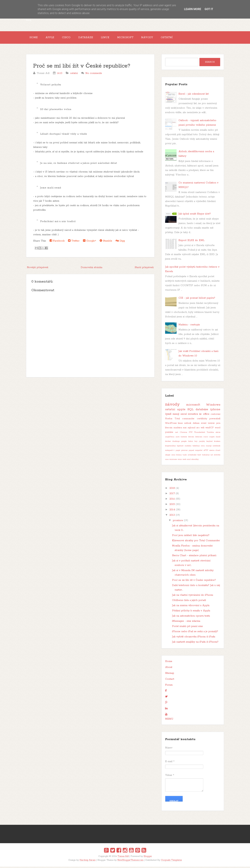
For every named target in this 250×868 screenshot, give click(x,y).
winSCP (210, 429)
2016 (172, 500)
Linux (111, 38)
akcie (218, 434)
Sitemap (170, 675)
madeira (178, 429)
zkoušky (195, 461)
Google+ (90, 242)
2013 (172, 516)
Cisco (70, 38)
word (218, 429)
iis (200, 415)
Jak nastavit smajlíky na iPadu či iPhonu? (195, 643)
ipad (168, 415)
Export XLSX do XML (191, 242)
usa (167, 461)
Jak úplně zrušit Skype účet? (195, 215)
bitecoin (199, 438)
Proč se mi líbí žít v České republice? (82, 67)
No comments (94, 75)
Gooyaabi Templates (171, 861)
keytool (209, 443)
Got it (209, 9)
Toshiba (210, 434)
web (184, 461)
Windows (213, 406)
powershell (215, 420)
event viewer (208, 425)
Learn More (193, 9)
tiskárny (206, 456)
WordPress (171, 425)
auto (178, 438)
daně (218, 438)
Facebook (57, 242)
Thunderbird (200, 434)
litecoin (169, 429)
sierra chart (215, 452)
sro (198, 429)
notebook (216, 447)
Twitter (74, 242)
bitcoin (191, 438)
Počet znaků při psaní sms (187, 628)
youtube (169, 434)
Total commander (185, 420)
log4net (180, 447)
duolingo (176, 443)
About (169, 669)
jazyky (202, 443)
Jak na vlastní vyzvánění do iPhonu (193, 596)
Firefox (169, 420)
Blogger (148, 858)
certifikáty (202, 420)
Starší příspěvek (144, 269)
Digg (120, 242)
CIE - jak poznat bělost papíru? (197, 299)
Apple (52, 38)
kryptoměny (170, 447)
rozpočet (199, 452)
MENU (169, 720)
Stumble (106, 242)
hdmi (191, 443)
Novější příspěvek (38, 269)
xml (189, 461)
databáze (202, 411)
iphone (215, 411)
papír (178, 452)
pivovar (184, 452)
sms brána (177, 456)
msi (185, 429)
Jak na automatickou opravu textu (191, 617)
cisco (206, 438)
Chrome (183, 434)
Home (34, 38)
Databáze (91, 38)
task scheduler (190, 456)
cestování (215, 416)
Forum (169, 686)
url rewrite (215, 456)
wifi (203, 429)
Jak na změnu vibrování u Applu (191, 607)
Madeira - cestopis (189, 326)
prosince (178, 522)
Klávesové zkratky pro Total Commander (196, 542)
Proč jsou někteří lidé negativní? (191, 537)
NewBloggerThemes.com (130, 861)
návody (172, 406)
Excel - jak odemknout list (194, 95)
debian (196, 425)
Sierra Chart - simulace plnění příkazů (194, 557)
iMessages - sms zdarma (186, 622)
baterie (184, 438)
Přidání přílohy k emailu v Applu (191, 612)
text (199, 456)
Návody (156, 38)
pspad (191, 452)
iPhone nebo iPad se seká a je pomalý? (195, 633)
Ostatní (177, 38)
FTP (191, 434)
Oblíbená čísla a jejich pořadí (189, 602)
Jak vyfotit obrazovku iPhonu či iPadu (194, 638)
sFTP (206, 452)
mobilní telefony (192, 447)
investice (193, 415)
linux (180, 425)
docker (168, 443)
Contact (170, 680)
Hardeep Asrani (87, 861)
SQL (190, 411)
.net (176, 434)
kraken (217, 443)
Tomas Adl (123, 858)
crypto (212, 438)
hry (196, 443)
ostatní (74, 75)
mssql (176, 415)
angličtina (170, 438)
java (218, 425)
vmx (180, 461)
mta (203, 447)
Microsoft (133, 38)
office (206, 415)
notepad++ (170, 452)
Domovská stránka (91, 269)
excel (184, 415)
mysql (209, 447)
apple (181, 411)
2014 (172, 511)
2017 (172, 495)
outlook (188, 425)
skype (168, 456)
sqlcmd (191, 429)
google (184, 443)
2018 (172, 490)
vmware (173, 461)
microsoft (193, 406)
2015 (172, 506)
